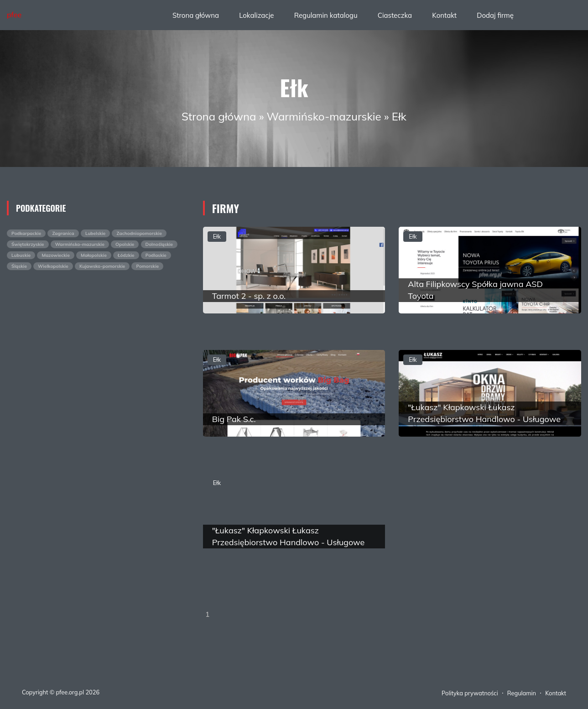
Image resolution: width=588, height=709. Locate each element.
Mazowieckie (55, 255)
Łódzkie (126, 255)
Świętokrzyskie (28, 244)
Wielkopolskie (53, 266)
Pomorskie (147, 266)
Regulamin (522, 693)
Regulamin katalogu (326, 15)
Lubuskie (21, 255)
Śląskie (19, 266)
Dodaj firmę (495, 15)
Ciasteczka (395, 15)
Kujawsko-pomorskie (102, 266)
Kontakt (444, 15)
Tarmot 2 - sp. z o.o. (249, 296)
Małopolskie (94, 255)
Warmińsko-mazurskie (324, 116)
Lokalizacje (256, 15)
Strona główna (196, 15)
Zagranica (63, 233)
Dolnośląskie (159, 244)
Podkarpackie (26, 233)
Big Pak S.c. (234, 419)
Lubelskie (95, 233)
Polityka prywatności (470, 693)
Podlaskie (156, 255)
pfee (14, 15)
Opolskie (125, 244)
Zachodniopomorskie (139, 233)
